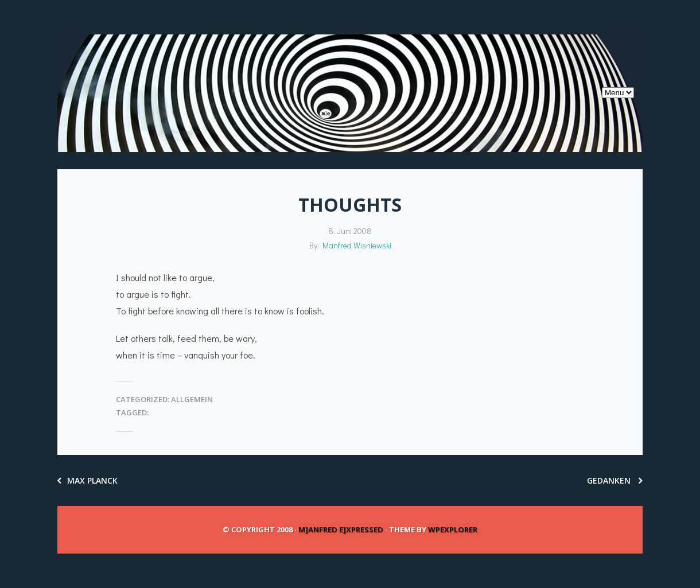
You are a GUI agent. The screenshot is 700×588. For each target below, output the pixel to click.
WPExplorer (453, 529)
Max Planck (87, 480)
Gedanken (615, 480)
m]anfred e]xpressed (341, 529)
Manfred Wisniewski (357, 245)
